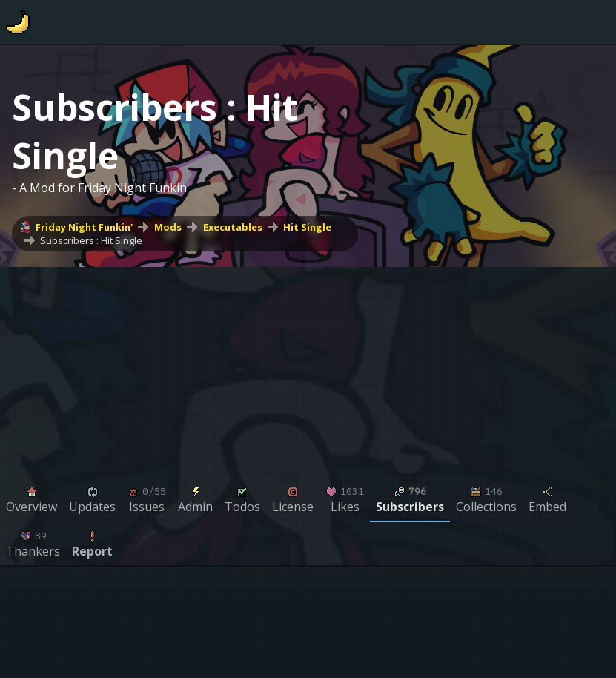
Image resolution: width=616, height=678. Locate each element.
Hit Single (307, 227)
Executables (233, 227)
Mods (168, 227)
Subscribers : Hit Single (91, 240)
